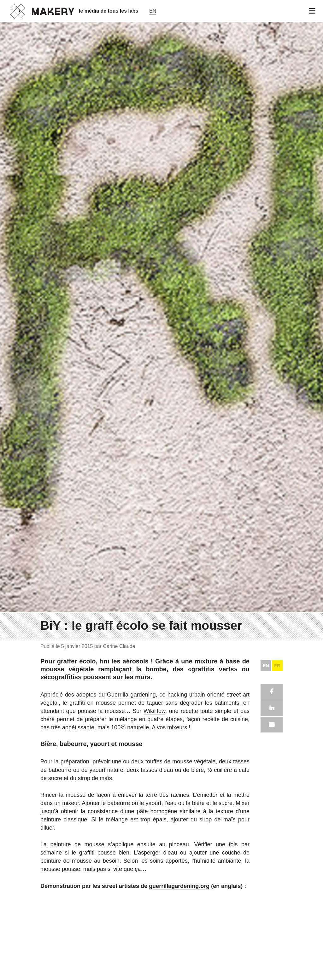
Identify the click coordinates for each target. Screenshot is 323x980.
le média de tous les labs (109, 11)
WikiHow (154, 856)
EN (266, 811)
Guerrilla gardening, (132, 840)
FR (277, 811)
